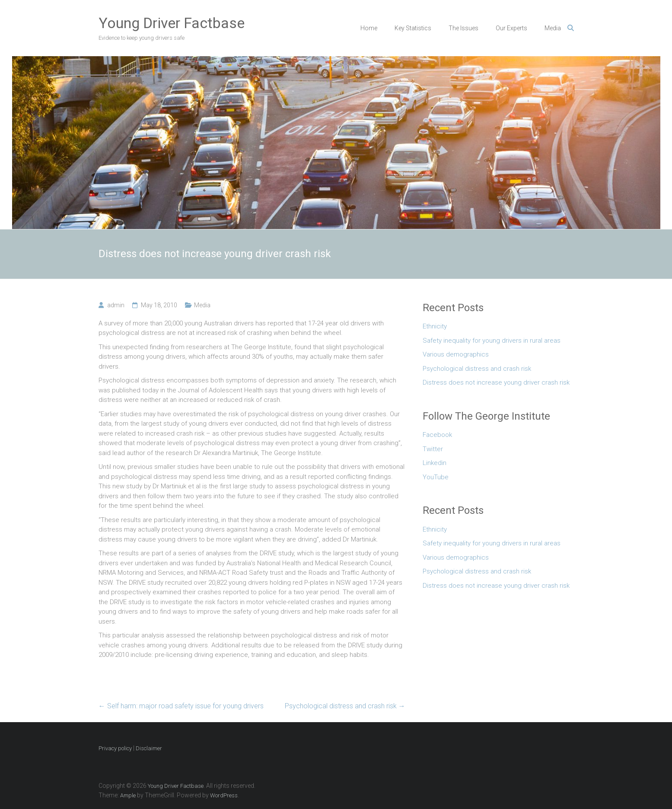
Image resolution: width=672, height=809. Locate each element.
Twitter (433, 449)
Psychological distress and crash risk (345, 706)
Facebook (437, 435)
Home (369, 28)
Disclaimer (149, 748)
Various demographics (456, 354)
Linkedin (435, 463)
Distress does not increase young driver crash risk (496, 382)
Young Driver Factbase (172, 23)
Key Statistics (413, 28)
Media (553, 28)
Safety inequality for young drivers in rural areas (492, 341)
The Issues (463, 28)
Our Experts (511, 28)
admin (116, 305)
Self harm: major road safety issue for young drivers (181, 706)
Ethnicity (435, 326)
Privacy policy (115, 748)
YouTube (436, 477)
